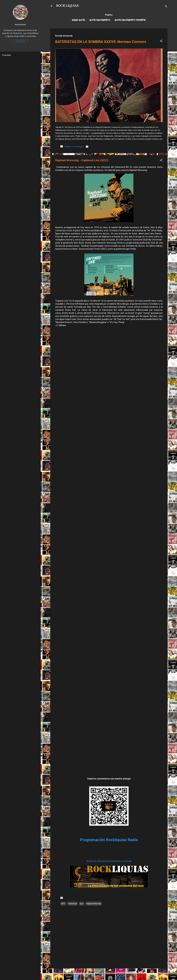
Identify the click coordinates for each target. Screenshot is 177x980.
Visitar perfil (20, 41)
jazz (82, 904)
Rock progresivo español (130, 20)
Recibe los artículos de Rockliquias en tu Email (109, 861)
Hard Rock (78, 20)
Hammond (73, 904)
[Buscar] (166, 7)
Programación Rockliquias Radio (109, 840)
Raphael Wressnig (94, 904)
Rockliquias (20, 25)
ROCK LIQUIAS (67, 6)
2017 (63, 904)
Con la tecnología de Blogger (109, 974)
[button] (161, 41)
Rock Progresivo (100, 20)
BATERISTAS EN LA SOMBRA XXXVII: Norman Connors (101, 42)
